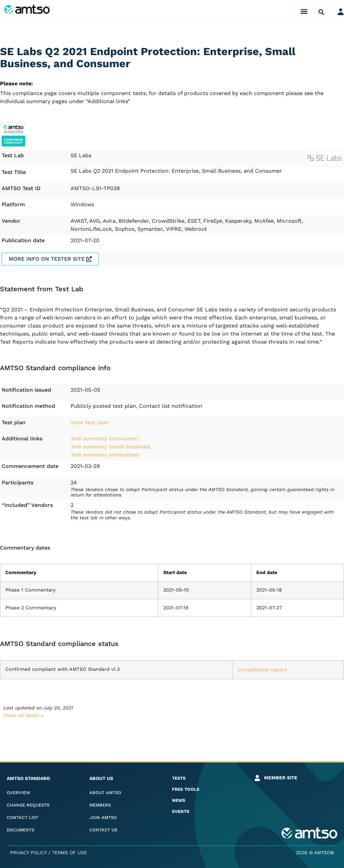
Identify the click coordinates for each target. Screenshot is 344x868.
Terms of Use (70, 853)
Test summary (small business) (111, 447)
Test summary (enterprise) (105, 455)
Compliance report (262, 670)
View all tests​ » (23, 715)
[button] (304, 11)
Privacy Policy (28, 853)
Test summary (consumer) (105, 439)
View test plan (90, 422)
